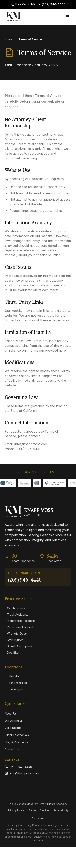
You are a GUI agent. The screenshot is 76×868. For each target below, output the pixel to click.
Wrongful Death (16, 633)
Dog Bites (12, 653)
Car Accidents (15, 608)
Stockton (13, 676)
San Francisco (16, 683)
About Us (11, 713)
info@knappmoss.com (22, 773)
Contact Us (12, 749)
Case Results (13, 728)
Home (9, 39)
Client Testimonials (17, 735)
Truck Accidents (16, 614)
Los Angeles (15, 689)
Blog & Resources (16, 742)
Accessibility (61, 810)
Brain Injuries (14, 640)
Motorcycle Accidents (20, 621)
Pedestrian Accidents (20, 627)
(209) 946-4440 (54, 4)
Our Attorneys (14, 721)
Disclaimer (38, 818)
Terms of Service (39, 810)
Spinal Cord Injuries (18, 646)
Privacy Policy (16, 810)
